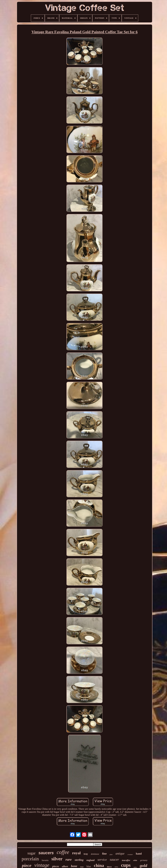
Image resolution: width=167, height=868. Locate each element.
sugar (31, 853)
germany (144, 860)
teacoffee (126, 860)
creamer (130, 854)
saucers (46, 853)
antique (120, 853)
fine (104, 854)
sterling (79, 860)
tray (86, 854)
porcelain (30, 859)
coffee (63, 852)
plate (111, 854)
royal (76, 853)
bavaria (45, 860)
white (135, 860)
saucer (114, 860)
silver (57, 859)
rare (69, 859)
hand (139, 854)
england (91, 860)
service (102, 860)
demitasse (95, 854)
